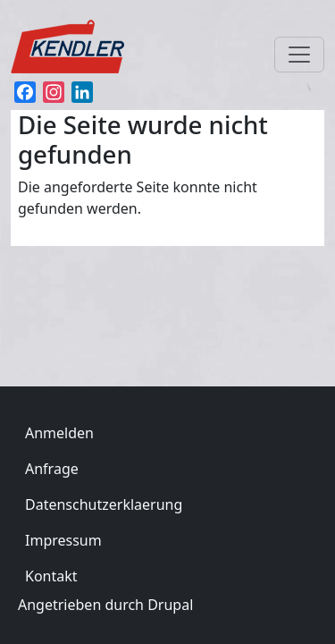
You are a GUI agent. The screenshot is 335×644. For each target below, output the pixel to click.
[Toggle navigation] (299, 55)
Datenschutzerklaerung (104, 504)
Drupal (170, 605)
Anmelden (59, 433)
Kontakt (51, 576)
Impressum (63, 540)
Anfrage (52, 469)
